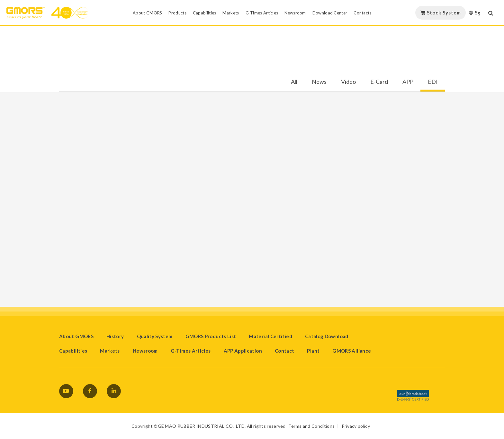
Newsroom (145, 351)
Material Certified (270, 336)
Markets (110, 351)
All (294, 82)
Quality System (155, 336)
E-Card (379, 82)
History (115, 336)
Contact (285, 351)
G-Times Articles (191, 351)
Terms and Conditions (311, 426)
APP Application (243, 351)
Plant (313, 351)
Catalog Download (327, 336)
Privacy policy (356, 426)
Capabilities (73, 351)
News (319, 82)
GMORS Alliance (352, 351)
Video (348, 82)
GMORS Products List (211, 336)
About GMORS (76, 336)
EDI (433, 82)
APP (408, 82)
